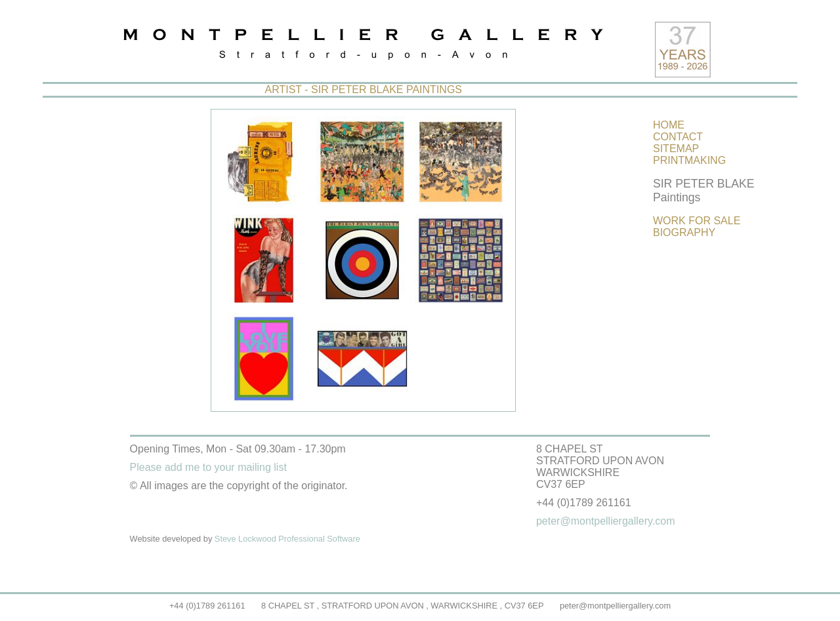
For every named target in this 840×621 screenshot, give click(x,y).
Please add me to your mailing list (208, 467)
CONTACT (678, 137)
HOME (669, 125)
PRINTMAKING (689, 160)
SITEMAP (676, 149)
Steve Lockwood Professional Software (287, 539)
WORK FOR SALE (697, 221)
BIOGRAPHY (684, 232)
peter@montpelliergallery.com (615, 606)
